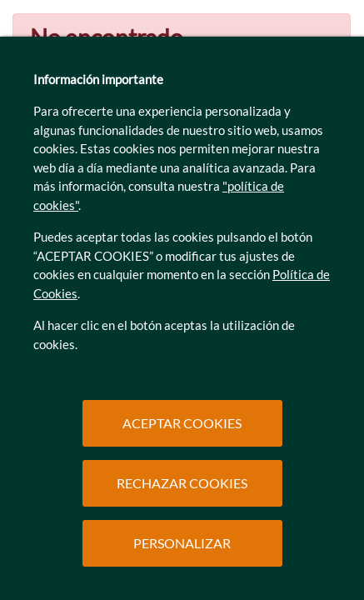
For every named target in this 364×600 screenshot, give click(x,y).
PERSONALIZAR (182, 543)
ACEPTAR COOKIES (182, 423)
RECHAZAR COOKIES (182, 483)
